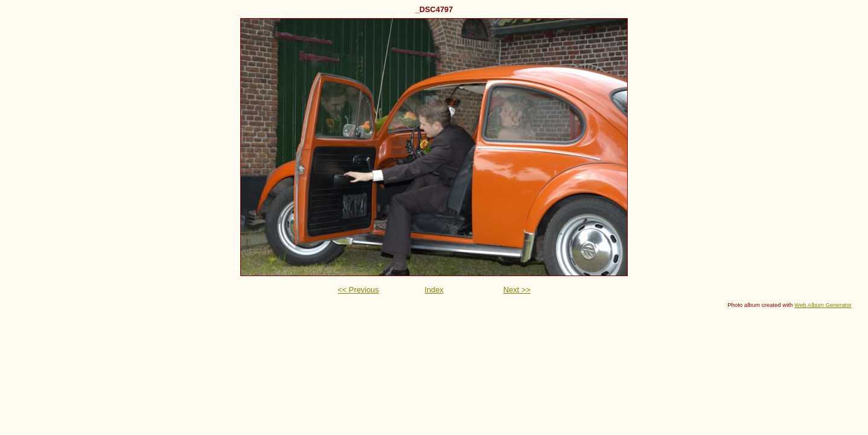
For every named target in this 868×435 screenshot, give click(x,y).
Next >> (517, 290)
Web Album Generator (823, 305)
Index (434, 290)
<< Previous (358, 290)
